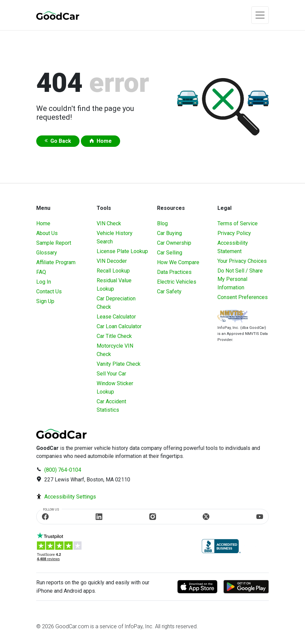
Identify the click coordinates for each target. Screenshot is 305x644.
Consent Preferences (243, 297)
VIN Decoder (112, 261)
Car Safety (169, 291)
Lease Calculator (116, 317)
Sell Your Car (111, 374)
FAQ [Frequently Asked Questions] (41, 272)
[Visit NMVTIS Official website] (233, 317)
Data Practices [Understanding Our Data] (174, 272)
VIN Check (109, 223)
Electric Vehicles (177, 282)
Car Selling (170, 253)
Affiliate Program (56, 262)
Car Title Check (114, 336)
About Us (47, 233)
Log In (44, 282)
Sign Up (45, 301)
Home (104, 141)
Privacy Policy (234, 233)
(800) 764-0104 (63, 470)
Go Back (61, 141)
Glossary (47, 253)
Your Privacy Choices (242, 261)
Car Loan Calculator (119, 326)
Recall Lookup (113, 271)
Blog (162, 223)
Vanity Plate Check (119, 364)
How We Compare (178, 262)
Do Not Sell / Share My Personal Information (240, 279)
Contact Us (49, 291)
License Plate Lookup (122, 251)
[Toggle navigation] (260, 15)
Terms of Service (238, 223)
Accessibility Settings (70, 497)
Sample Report (54, 243)
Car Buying (169, 233)
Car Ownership (174, 243)
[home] (58, 15)
